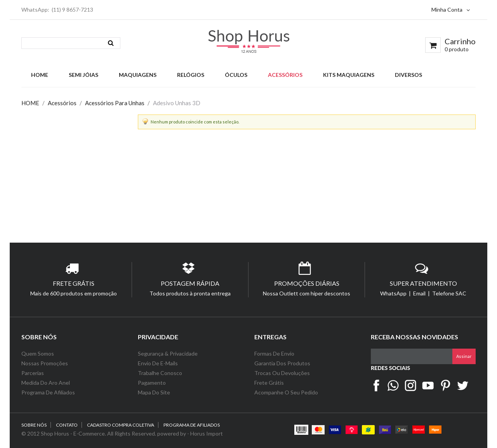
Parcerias (33, 373)
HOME (30, 103)
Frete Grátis (269, 383)
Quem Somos (38, 353)
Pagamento (152, 383)
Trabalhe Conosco (160, 373)
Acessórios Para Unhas (115, 103)
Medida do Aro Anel (46, 383)
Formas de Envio (274, 353)
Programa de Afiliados (48, 392)
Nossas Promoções (45, 363)
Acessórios (62, 103)
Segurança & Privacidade (168, 353)
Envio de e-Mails (158, 363)
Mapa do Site (155, 392)
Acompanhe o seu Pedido (286, 392)
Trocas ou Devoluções (282, 373)
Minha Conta (451, 10)
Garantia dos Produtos (282, 363)
